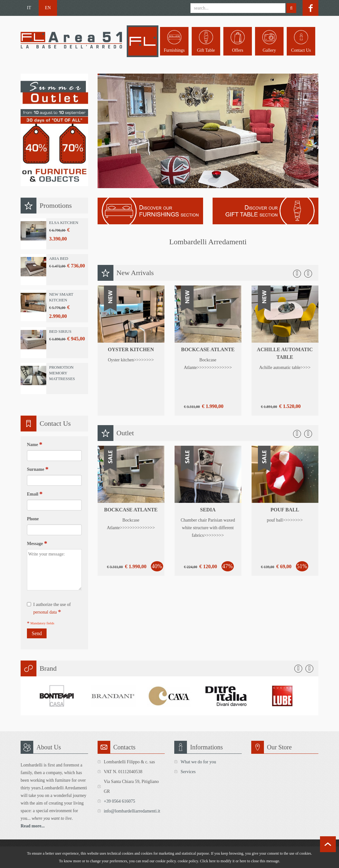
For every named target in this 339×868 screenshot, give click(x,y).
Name (35, 444)
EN (48, 8)
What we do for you (198, 762)
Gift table (206, 50)
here (243, 861)
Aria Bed (59, 258)
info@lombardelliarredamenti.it (132, 811)
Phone (33, 519)
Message (37, 543)
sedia (208, 510)
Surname (38, 469)
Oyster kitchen (131, 349)
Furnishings (174, 50)
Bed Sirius (60, 331)
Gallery (269, 50)
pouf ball (285, 510)
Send (37, 633)
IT (29, 8)
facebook (310, 8)
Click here (208, 861)
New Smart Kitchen (61, 297)
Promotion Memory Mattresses (62, 373)
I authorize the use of (49, 609)
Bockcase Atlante (208, 349)
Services (188, 772)
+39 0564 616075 (120, 801)
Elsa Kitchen (64, 223)
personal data (45, 612)
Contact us (301, 50)
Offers (238, 50)
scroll (328, 844)
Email (35, 494)
